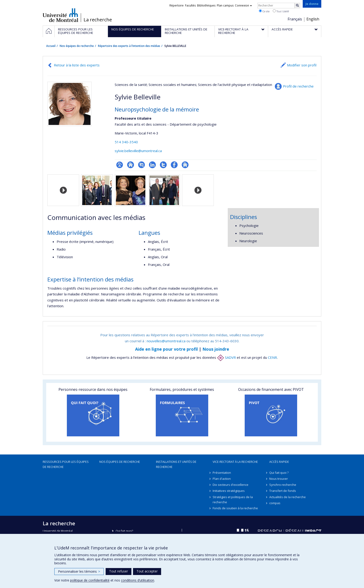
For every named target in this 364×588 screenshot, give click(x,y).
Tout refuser (119, 571)
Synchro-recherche (283, 485)
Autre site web (185, 165)
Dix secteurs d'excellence (231, 485)
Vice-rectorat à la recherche (235, 462)
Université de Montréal (60, 15)
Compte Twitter (163, 165)
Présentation (222, 473)
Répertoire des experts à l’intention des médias (129, 46)
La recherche (98, 20)
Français (295, 19)
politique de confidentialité (90, 580)
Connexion (243, 5)
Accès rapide (279, 462)
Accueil (51, 46)
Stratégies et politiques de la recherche (233, 500)
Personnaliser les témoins (79, 571)
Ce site (264, 11)
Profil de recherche (298, 86)
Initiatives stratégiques (229, 491)
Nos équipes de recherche (77, 46)
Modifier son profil (302, 65)
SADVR (226, 357)
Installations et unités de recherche (176, 464)
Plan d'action (222, 479)
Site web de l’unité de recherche (131, 165)
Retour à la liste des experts (77, 65)
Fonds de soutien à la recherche (235, 508)
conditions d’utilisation (138, 580)
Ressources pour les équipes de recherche (66, 464)
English (313, 19)
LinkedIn (152, 165)
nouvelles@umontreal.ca (166, 341)
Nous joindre (216, 349)
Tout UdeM (281, 11)
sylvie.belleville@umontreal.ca (138, 151)
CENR (272, 357)
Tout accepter (147, 571)
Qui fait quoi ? (279, 473)
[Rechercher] (297, 6)
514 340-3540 (126, 142)
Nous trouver (279, 479)
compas (275, 503)
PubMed (141, 165)
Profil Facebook (174, 165)
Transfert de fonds (283, 491)
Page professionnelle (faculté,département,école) (120, 165)
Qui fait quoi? (124, 531)
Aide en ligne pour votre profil (166, 349)
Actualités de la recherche (288, 497)
